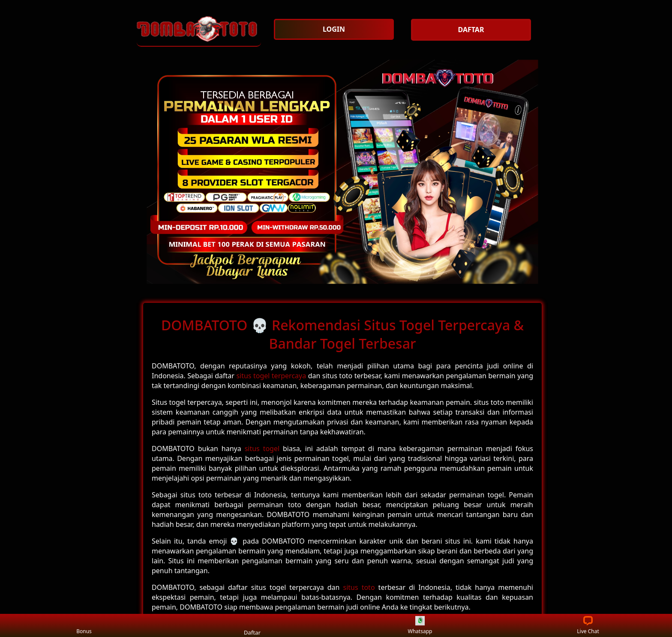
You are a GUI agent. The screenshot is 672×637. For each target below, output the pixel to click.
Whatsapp (420, 626)
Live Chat (588, 626)
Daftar (252, 625)
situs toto (359, 587)
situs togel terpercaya (271, 376)
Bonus (84, 626)
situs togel (262, 449)
